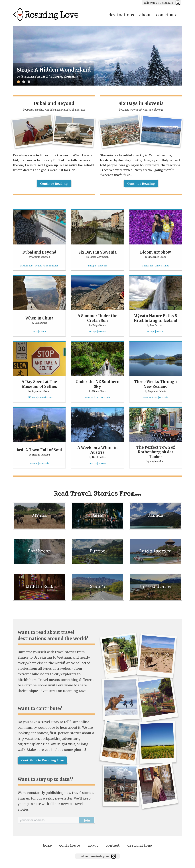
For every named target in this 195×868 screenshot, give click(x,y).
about (145, 15)
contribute (167, 15)
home (47, 846)
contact (113, 846)
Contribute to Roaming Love (43, 760)
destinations (121, 15)
